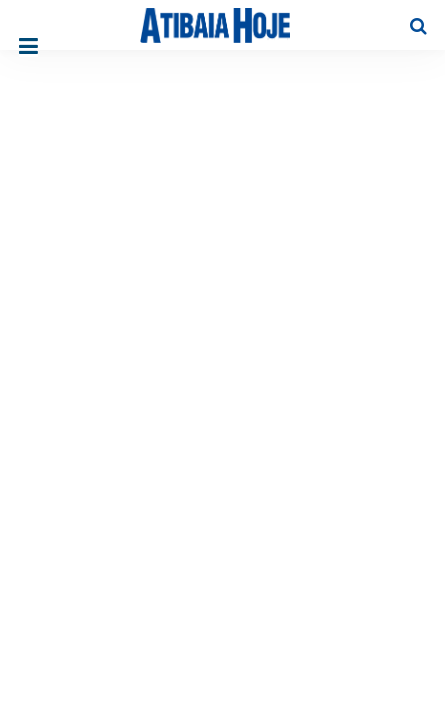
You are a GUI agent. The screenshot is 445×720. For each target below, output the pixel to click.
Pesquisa (402, 10)
